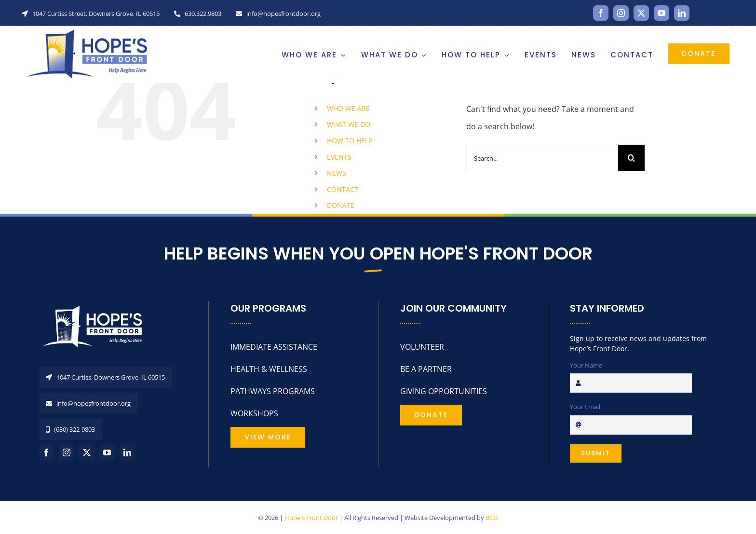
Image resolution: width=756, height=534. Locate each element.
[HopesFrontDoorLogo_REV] (96, 305)
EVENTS (339, 157)
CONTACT (343, 189)
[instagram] (621, 13)
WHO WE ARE (348, 108)
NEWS (337, 173)
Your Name (586, 365)
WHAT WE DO (349, 124)
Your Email (585, 407)
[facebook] (601, 13)
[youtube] (661, 13)
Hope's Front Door (311, 518)
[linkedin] (682, 13)
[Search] (631, 158)
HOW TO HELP (350, 141)
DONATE (341, 205)
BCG (492, 518)
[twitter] (641, 13)
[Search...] (542, 158)
